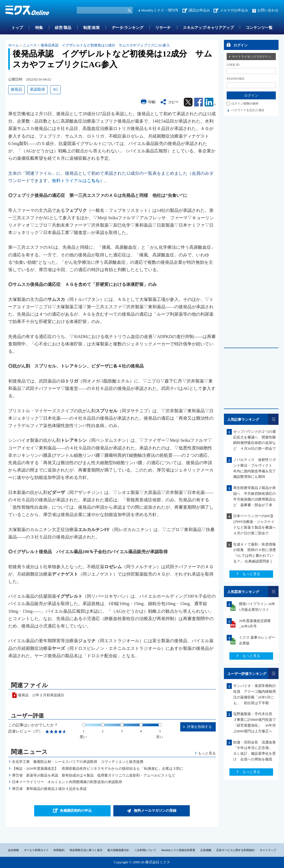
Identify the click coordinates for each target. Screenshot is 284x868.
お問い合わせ (268, 10)
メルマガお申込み (234, 10)
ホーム (14, 45)
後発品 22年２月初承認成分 (41, 695)
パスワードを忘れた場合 (248, 110)
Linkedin (210, 102)
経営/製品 (63, 28)
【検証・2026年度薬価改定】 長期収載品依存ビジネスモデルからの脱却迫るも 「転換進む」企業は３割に (98, 768)
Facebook (199, 102)
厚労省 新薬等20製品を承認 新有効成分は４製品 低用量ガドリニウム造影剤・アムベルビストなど (94, 775)
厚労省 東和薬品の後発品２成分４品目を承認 (49, 789)
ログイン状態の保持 (245, 103)
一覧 (273, 419)
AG (55, 89)
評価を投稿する (199, 727)
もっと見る (207, 753)
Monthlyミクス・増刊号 (160, 10)
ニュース (30, 45)
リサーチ (163, 28)
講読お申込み (199, 10)
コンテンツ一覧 (259, 28)
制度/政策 (91, 28)
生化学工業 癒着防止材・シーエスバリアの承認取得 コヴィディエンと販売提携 (78, 762)
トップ (17, 28)
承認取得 (37, 89)
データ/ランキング (128, 28)
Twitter (188, 102)
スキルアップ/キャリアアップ (208, 28)
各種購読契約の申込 (76, 811)
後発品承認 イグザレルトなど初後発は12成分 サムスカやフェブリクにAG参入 (105, 45)
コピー (173, 102)
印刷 (152, 102)
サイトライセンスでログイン (252, 57)
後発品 (16, 89)
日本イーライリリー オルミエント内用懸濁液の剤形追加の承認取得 (67, 782)
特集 (39, 28)
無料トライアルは (76, 181)
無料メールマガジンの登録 (155, 811)
